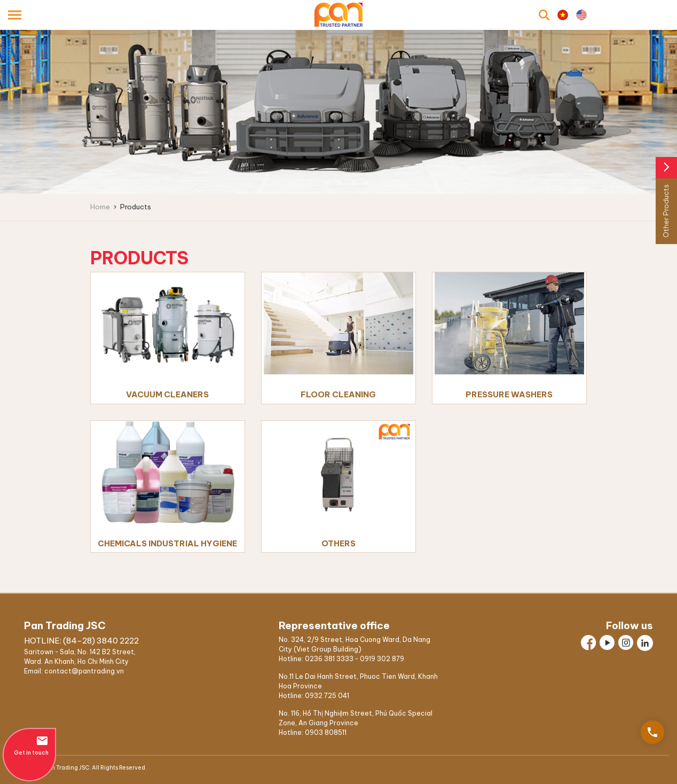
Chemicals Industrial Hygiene (167, 543)
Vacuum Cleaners (167, 394)
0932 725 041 (327, 696)
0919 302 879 (382, 659)
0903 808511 (326, 732)
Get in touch (29, 745)
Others (338, 543)
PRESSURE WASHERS (509, 394)
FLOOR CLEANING (338, 394)
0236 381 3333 (329, 659)
